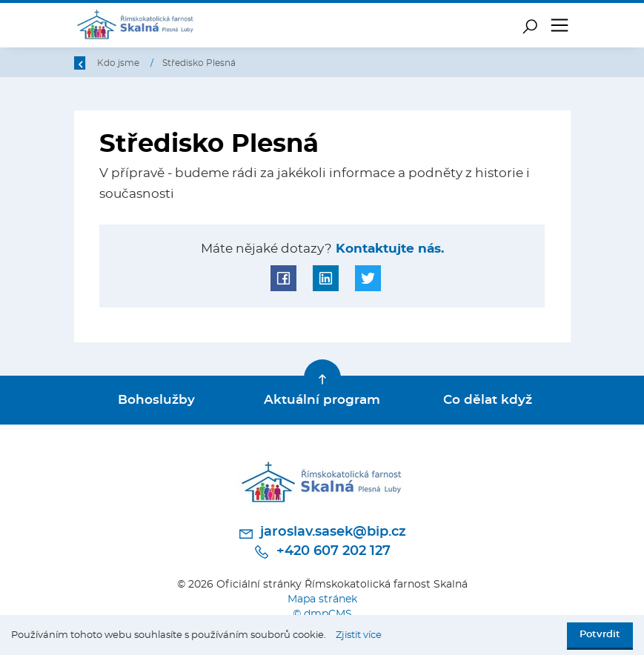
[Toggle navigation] (560, 25)
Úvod (151, 63)
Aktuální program (322, 400)
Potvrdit (600, 635)
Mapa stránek (322, 599)
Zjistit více (359, 635)
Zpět (94, 63)
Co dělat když (488, 400)
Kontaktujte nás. (388, 249)
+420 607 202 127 (322, 552)
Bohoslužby (156, 400)
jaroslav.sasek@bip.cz (322, 533)
